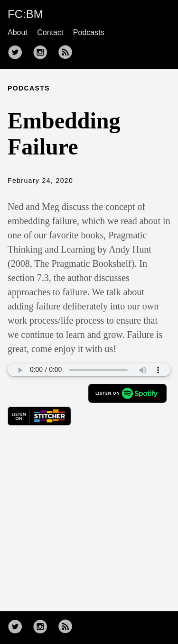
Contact (50, 32)
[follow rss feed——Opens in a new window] (68, 53)
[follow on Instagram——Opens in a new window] (43, 53)
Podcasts (89, 32)
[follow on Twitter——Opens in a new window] (18, 53)
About (18, 32)
